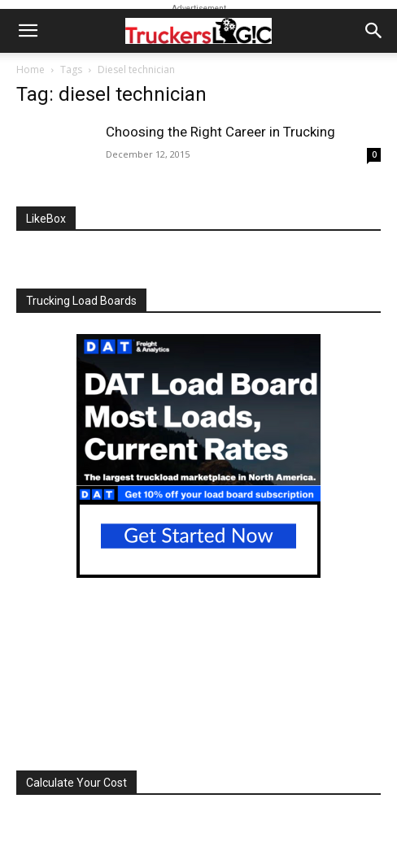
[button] (28, 31)
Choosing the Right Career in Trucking (220, 132)
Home (31, 69)
